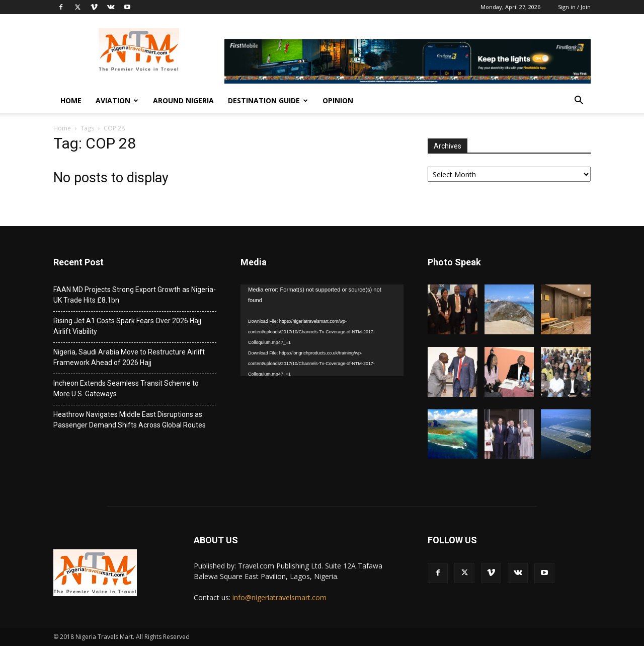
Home (71, 100)
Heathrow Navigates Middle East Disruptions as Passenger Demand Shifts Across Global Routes (130, 420)
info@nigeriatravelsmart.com (279, 597)
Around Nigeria (183, 100)
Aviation (117, 100)
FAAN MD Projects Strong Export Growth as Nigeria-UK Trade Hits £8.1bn (135, 295)
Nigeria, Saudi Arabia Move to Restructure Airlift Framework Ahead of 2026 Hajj (129, 357)
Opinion (338, 100)
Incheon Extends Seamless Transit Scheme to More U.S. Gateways (126, 388)
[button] (579, 101)
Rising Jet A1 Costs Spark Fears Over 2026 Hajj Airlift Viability (127, 326)
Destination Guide (268, 100)
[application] (322, 330)
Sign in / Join (574, 7)
